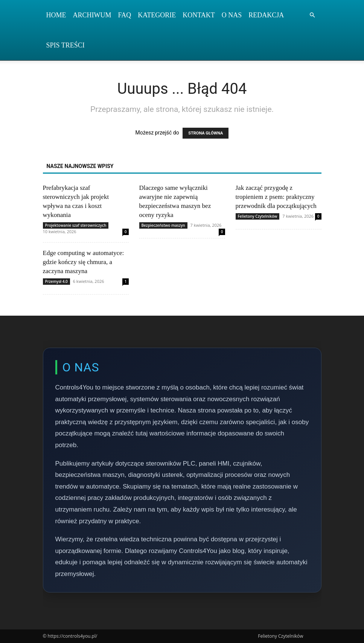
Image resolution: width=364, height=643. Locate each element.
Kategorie (157, 15)
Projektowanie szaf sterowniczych (76, 225)
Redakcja (266, 15)
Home (56, 15)
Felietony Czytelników (258, 216)
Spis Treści (65, 45)
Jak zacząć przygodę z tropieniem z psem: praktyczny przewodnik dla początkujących (276, 197)
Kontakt (199, 15)
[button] (312, 15)
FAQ (125, 15)
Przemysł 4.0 (56, 281)
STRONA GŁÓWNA (206, 133)
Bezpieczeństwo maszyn (163, 225)
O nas (232, 15)
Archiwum (92, 15)
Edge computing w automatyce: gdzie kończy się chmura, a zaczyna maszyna (84, 262)
